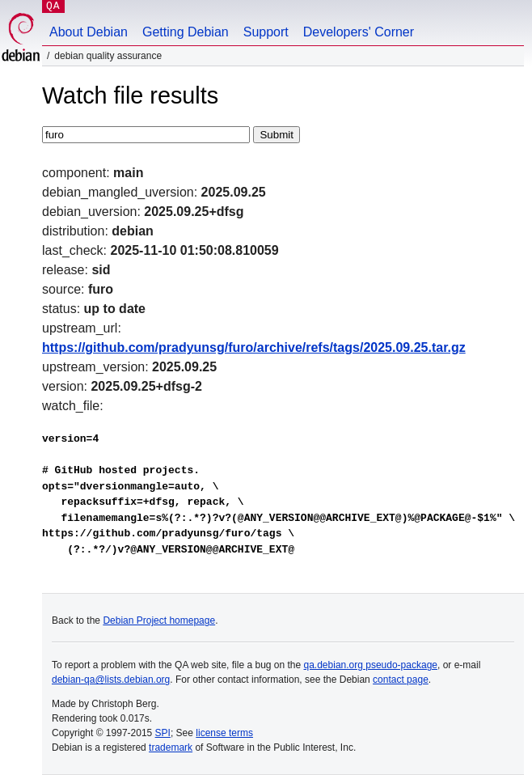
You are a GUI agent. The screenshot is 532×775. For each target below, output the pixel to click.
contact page (401, 680)
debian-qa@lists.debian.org (111, 680)
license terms (224, 733)
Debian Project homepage (159, 620)
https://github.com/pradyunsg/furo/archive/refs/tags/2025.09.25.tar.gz (254, 347)
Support (266, 32)
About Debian (89, 32)
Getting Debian (186, 32)
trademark (171, 747)
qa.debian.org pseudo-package (371, 665)
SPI (163, 733)
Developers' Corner (359, 32)
